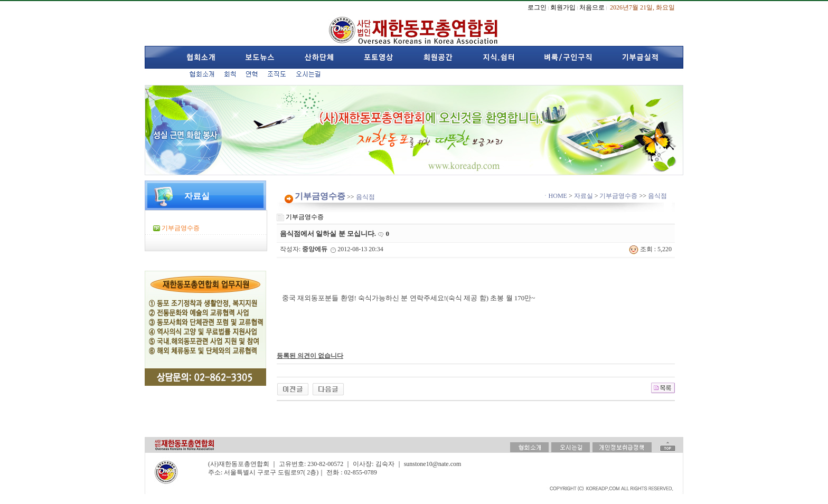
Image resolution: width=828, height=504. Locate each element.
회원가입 (563, 7)
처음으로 (592, 7)
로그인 (537, 7)
